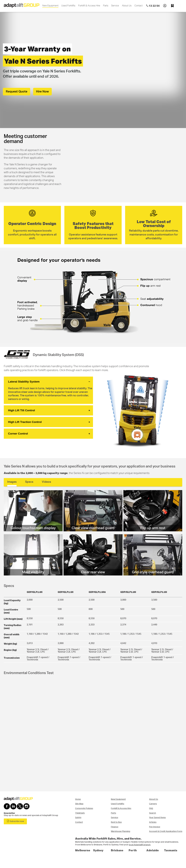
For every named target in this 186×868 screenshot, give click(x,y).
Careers (153, 804)
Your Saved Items (157, 818)
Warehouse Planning (121, 831)
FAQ (151, 808)
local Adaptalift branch (140, 845)
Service (115, 6)
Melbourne (83, 850)
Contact (138, 6)
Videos (46, 482)
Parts (106, 6)
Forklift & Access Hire (89, 6)
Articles (153, 822)
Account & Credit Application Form (166, 831)
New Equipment (50, 6)
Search (153, 813)
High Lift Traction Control (25, 422)
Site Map (79, 804)
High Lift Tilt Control (22, 410)
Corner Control (18, 434)
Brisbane (117, 850)
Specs (29, 482)
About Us (127, 6)
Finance (115, 827)
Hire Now (42, 92)
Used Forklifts (68, 6)
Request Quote (17, 92)
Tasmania (171, 850)
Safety (78, 818)
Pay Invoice (155, 827)
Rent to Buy (116, 822)
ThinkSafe (80, 813)
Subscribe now (15, 821)
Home (78, 799)
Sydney (98, 850)
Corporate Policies (84, 808)
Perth (133, 850)
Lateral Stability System (24, 382)
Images (12, 482)
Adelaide (153, 850)
